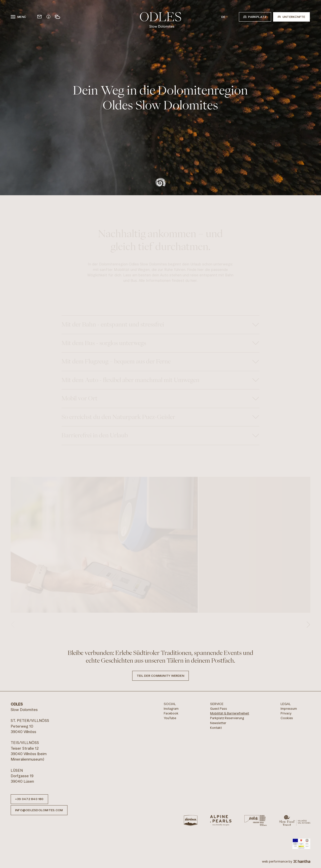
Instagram (171, 709)
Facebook (171, 713)
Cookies (287, 718)
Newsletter (218, 723)
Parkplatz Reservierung (227, 718)
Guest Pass (219, 709)
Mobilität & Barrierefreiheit (230, 713)
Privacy (286, 713)
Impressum (289, 709)
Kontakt (216, 728)
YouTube (170, 718)
